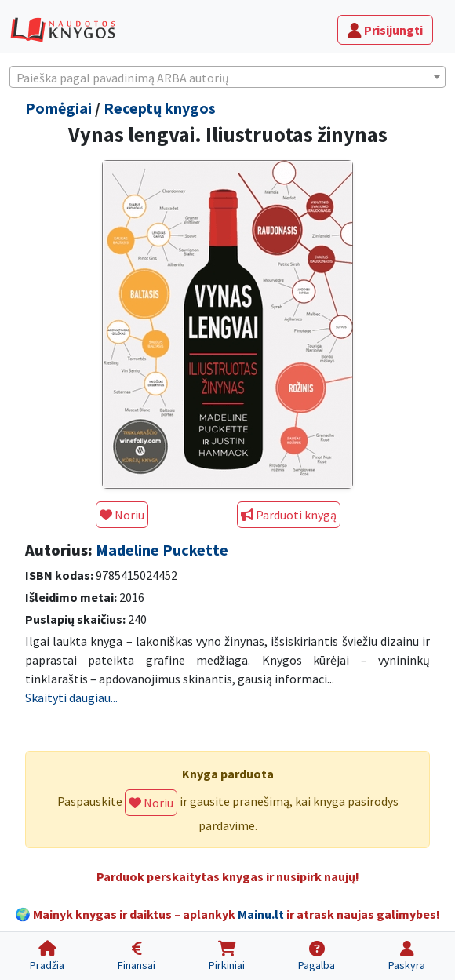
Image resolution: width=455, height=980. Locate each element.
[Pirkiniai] (227, 956)
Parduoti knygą (289, 515)
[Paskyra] (407, 956)
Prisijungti (385, 30)
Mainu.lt (261, 914)
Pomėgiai (58, 108)
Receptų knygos (160, 108)
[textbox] (227, 78)
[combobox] (227, 77)
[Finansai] (136, 956)
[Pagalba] (317, 956)
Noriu (122, 515)
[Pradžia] (47, 956)
